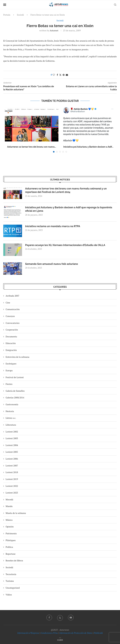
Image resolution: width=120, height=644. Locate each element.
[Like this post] (54, 75)
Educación (11, 343)
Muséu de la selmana (16, 513)
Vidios (9, 595)
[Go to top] (60, 640)
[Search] (115, 5)
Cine (8, 303)
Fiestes (9, 384)
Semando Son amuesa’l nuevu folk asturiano (52, 264)
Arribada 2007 (12, 296)
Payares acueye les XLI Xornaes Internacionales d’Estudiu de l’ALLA (65, 245)
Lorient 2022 (12, 486)
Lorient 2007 (12, 466)
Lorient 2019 (12, 479)
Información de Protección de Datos (76, 633)
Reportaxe (11, 554)
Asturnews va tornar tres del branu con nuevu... (32, 147)
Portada (7, 15)
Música (9, 520)
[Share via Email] (67, 75)
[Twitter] (60, 618)
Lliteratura (11, 425)
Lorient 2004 (12, 445)
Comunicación (13, 309)
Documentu (11, 336)
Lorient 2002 (12, 432)
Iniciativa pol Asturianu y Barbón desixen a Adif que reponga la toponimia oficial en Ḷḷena (69, 209)
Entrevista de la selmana (17, 357)
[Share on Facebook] (57, 75)
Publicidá (98, 633)
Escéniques (11, 364)
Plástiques (11, 540)
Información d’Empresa (28, 633)
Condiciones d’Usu (49, 633)
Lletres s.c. (11, 418)
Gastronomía (12, 404)
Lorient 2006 (12, 459)
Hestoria (10, 411)
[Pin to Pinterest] (64, 75)
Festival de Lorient (15, 377)
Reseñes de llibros (14, 560)
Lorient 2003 (12, 438)
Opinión (10, 527)
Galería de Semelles (15, 391)
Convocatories (13, 323)
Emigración (11, 350)
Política (9, 547)
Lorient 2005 (12, 452)
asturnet (54, 30)
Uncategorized (13, 588)
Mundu (9, 506)
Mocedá (9, 499)
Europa (9, 370)
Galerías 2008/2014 (15, 397)
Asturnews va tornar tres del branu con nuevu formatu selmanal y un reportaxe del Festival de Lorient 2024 (66, 190)
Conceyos (10, 316)
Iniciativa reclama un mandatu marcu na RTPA (53, 226)
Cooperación (12, 330)
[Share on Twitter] (60, 75)
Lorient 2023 (12, 493)
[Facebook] (49, 618)
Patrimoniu (11, 533)
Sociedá (20, 15)
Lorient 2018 (12, 472)
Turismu (10, 581)
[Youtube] (71, 618)
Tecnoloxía (11, 574)
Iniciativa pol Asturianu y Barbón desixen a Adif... (88, 147)
